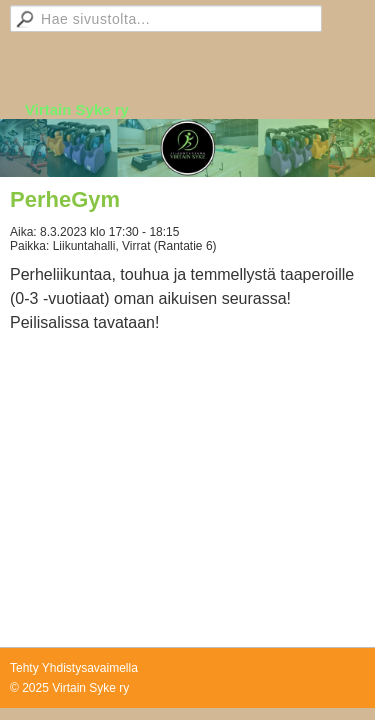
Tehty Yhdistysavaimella (74, 668)
